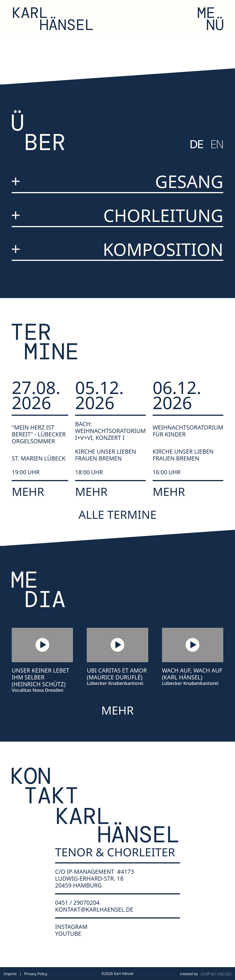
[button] (211, 19)
